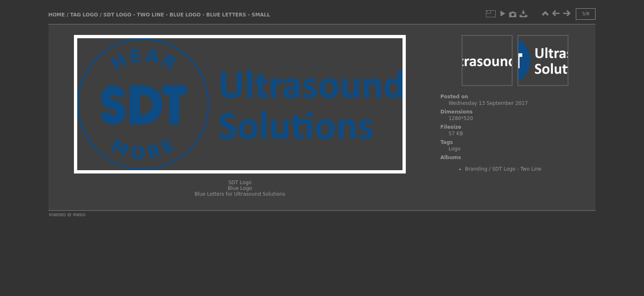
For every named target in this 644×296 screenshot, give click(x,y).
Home (57, 15)
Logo (90, 15)
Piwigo (79, 215)
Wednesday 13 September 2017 (488, 103)
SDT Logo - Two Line (517, 169)
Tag (76, 15)
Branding (476, 169)
